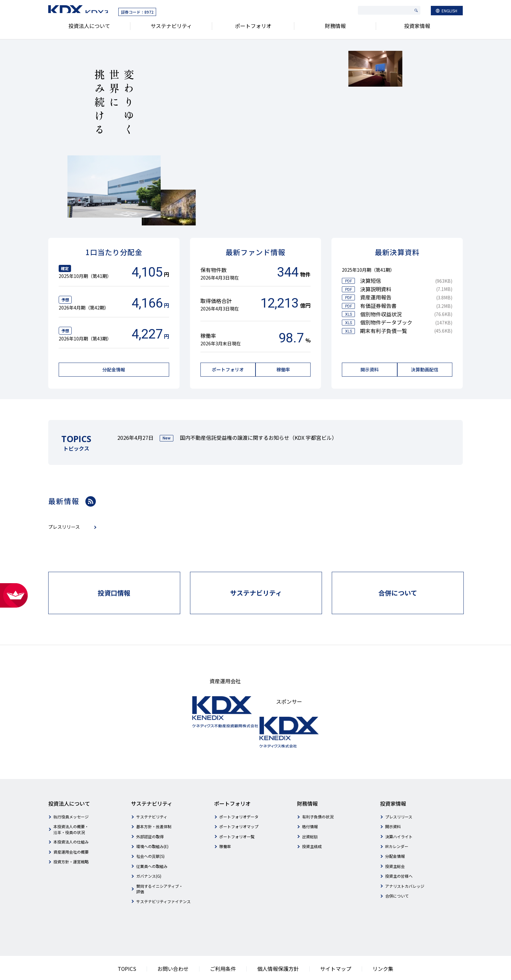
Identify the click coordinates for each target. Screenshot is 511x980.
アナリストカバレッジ (405, 864)
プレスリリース (399, 794)
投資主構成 (312, 824)
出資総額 (310, 814)
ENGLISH (449, 12)
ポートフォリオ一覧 (237, 814)
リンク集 (364, 946)
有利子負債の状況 (318, 794)
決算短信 (371, 281)
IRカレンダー (397, 824)
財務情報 (335, 29)
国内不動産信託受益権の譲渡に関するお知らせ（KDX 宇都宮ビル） (258, 436)
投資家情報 (417, 29)
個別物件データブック (386, 322)
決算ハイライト (399, 814)
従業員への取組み (152, 844)
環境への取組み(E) (152, 824)
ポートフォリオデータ (239, 794)
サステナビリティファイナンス (163, 879)
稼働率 (225, 824)
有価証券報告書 (378, 306)
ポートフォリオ (253, 29)
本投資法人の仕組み (71, 820)
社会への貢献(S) (150, 834)
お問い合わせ (186, 946)
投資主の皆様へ (399, 854)
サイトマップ (324, 946)
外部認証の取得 (150, 814)
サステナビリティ (171, 29)
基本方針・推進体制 (154, 805)
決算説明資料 (376, 289)
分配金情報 (395, 834)
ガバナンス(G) (149, 854)
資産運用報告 (376, 297)
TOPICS (146, 946)
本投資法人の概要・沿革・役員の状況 (71, 807)
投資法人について (89, 29)
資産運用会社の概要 (71, 830)
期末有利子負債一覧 (384, 331)
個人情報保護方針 (275, 946)
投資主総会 (395, 844)
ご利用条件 (228, 946)
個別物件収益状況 (381, 314)
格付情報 (310, 805)
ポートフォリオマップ (239, 805)
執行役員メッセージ (71, 794)
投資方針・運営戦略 (71, 840)
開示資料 (393, 805)
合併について (397, 874)
